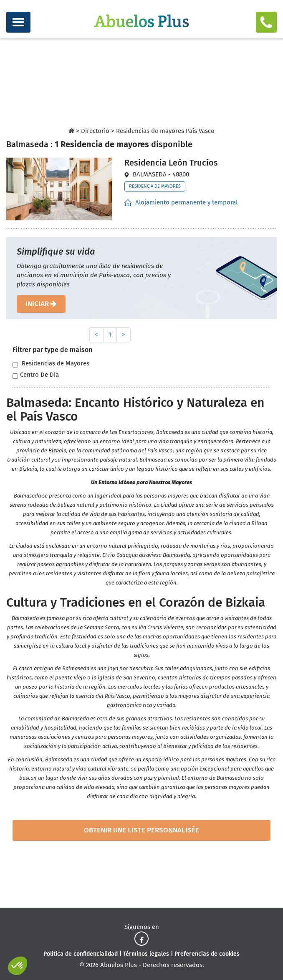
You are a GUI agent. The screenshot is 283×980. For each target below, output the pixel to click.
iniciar (41, 304)
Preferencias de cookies (207, 954)
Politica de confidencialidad (81, 954)
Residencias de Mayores (51, 364)
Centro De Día (36, 375)
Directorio (95, 131)
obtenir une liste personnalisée (141, 830)
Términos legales (146, 954)
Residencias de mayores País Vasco (165, 131)
